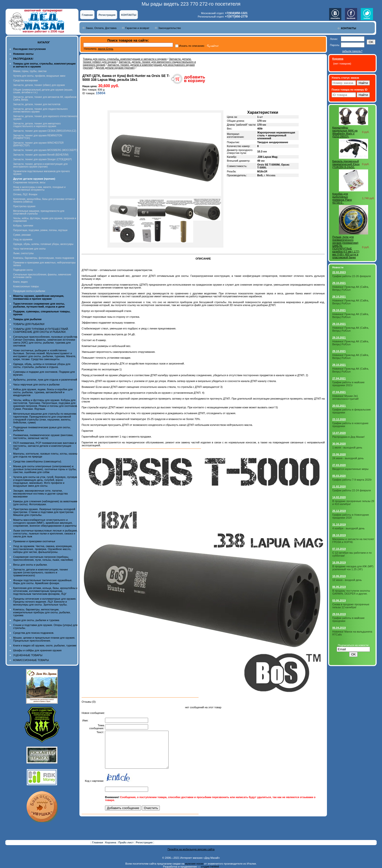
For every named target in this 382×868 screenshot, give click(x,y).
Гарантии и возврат (137, 28)
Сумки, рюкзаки (22, 235)
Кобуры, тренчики (23, 226)
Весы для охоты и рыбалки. (30, 565)
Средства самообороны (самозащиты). (38, 461)
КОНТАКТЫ (129, 15)
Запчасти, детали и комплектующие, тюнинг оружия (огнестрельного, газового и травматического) (41, 572)
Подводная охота (23, 270)
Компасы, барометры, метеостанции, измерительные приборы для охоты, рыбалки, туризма (42, 612)
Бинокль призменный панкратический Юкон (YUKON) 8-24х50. (346, 164)
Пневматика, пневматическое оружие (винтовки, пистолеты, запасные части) (43, 437)
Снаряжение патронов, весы (29, 182)
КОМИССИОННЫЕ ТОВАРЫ (31, 660)
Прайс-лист (126, 842)
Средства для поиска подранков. (34, 633)
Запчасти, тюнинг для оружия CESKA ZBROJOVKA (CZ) (45, 131)
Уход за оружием (23, 239)
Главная (87, 15)
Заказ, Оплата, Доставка (101, 28)
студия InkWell (210, 867)
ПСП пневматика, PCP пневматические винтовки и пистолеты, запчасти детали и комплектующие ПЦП (45, 446)
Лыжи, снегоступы (23, 253)
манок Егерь (106, 49)
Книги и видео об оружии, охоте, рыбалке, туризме (45, 645)
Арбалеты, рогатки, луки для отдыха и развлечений (45, 380)
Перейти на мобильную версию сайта (191, 849)
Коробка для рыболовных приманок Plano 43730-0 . (342, 198)
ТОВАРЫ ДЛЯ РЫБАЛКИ (29, 324)
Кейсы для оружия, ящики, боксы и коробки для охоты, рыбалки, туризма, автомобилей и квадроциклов (43, 392)
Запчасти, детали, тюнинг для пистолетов (37, 104)
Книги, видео (20, 282)
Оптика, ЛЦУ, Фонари (25, 194)
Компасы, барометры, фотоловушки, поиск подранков (44, 258)
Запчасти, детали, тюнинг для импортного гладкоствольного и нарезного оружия (37, 125)
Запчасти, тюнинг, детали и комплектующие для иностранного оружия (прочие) (40, 165)
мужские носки (194, 864)
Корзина (111, 842)
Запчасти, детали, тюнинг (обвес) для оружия (39, 85)
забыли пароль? (352, 51)
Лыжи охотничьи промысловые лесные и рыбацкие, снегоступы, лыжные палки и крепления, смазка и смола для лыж (45, 533)
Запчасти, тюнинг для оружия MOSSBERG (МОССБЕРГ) (45, 150)
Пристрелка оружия (24, 206)
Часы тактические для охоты (29, 249)
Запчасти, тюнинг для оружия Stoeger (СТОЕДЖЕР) (43, 159)
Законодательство (169, 28)
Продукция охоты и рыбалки (29, 291)
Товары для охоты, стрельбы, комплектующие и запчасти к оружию (125, 59)
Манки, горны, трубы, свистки (30, 71)
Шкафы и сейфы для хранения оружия (37, 650)
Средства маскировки (25, 80)
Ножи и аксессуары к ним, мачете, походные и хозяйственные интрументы (39, 188)
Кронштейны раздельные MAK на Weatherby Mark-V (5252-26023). (345, 132)
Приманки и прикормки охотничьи (34, 541)
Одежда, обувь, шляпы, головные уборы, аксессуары (43, 244)
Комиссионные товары (26, 286)
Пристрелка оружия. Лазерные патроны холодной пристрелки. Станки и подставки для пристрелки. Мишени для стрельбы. (44, 512)
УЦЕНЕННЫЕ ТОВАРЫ (28, 655)
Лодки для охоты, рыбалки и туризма (36, 620)
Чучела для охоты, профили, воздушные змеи (39, 76)
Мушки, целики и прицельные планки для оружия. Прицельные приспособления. (44, 639)
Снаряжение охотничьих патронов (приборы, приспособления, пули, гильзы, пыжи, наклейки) (43, 558)
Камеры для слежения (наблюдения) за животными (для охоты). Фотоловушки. (45, 503)
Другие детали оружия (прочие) (115, 68)
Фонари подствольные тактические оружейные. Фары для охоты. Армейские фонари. (43, 582)
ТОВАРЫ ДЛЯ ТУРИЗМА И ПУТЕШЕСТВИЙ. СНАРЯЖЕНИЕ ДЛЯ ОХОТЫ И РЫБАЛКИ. (41, 330)
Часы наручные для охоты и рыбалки (36, 384)
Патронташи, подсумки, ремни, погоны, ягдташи (40, 230)
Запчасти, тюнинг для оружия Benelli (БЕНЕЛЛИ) (41, 155)
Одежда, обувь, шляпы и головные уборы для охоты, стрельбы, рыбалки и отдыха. (42, 365)
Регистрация (107, 15)
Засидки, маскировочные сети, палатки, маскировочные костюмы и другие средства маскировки (40, 494)
